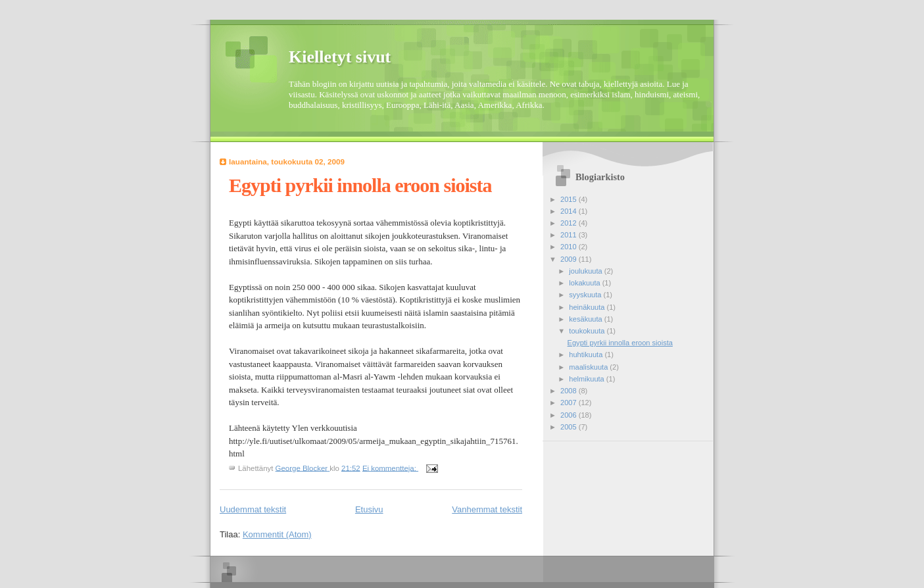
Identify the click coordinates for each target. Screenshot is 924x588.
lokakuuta (585, 283)
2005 (570, 427)
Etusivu (369, 509)
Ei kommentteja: (390, 468)
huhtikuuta (587, 355)
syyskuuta (586, 295)
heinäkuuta (588, 307)
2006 (570, 415)
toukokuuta (588, 331)
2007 (570, 403)
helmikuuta (588, 379)
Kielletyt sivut (340, 57)
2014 (570, 211)
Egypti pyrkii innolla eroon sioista (360, 185)
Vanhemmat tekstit (487, 509)
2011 (570, 235)
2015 (570, 199)
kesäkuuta (586, 319)
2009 (570, 259)
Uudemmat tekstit (253, 509)
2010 (570, 247)
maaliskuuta (589, 367)
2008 (570, 391)
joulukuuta (586, 271)
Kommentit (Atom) (277, 534)
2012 (570, 223)
